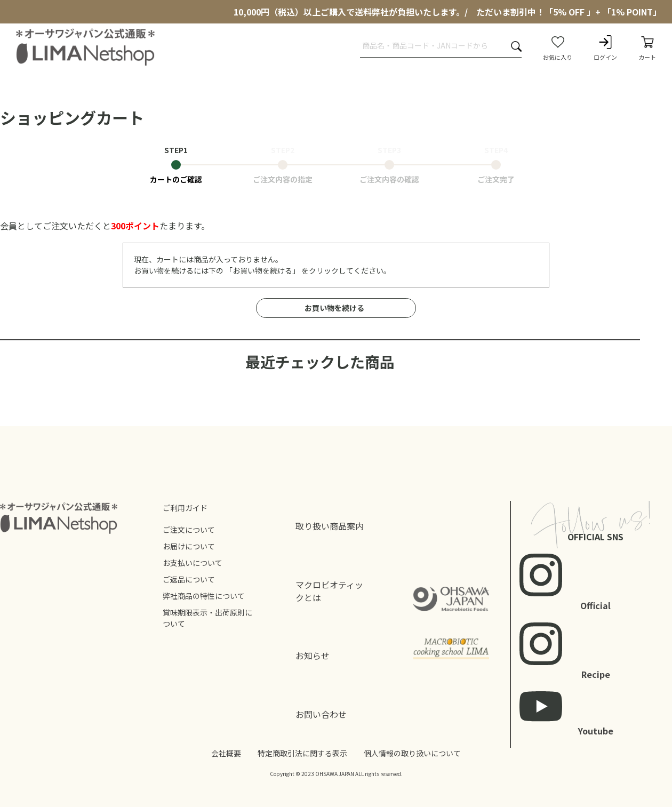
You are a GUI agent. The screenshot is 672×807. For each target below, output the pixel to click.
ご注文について (189, 530)
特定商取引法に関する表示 (302, 753)
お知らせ (313, 656)
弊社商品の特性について (204, 596)
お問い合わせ (321, 714)
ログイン (605, 47)
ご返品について (189, 579)
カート (647, 47)
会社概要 (226, 753)
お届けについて (189, 546)
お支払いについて (193, 563)
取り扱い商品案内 (330, 526)
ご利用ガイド (185, 508)
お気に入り (558, 47)
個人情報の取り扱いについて (412, 753)
